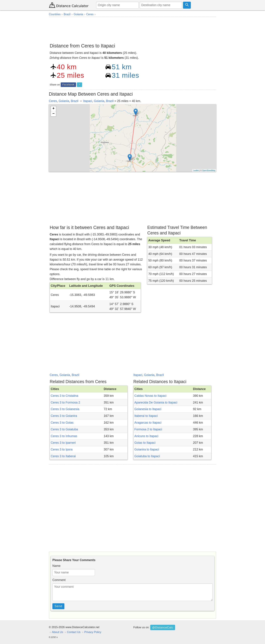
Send (58, 606)
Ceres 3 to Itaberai (63, 456)
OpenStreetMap (209, 170)
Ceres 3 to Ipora (62, 449)
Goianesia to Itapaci (148, 409)
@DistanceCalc (163, 627)
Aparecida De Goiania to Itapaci (156, 402)
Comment (59, 580)
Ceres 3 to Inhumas (64, 436)
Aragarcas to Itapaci (148, 423)
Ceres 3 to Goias (62, 423)
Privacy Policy (93, 632)
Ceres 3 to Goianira (64, 416)
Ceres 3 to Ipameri (63, 443)
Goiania (64, 101)
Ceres (53, 101)
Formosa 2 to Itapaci (148, 429)
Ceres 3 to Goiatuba (64, 429)
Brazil (75, 101)
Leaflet (196, 170)
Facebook (68, 85)
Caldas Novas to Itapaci (150, 396)
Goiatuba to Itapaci (147, 456)
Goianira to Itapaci (147, 449)
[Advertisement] (132, 29)
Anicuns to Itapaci (146, 436)
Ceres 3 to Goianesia (65, 409)
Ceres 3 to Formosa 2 (65, 402)
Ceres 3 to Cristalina (64, 396)
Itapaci (88, 101)
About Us (58, 632)
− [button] (53, 114)
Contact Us (74, 632)
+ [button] (53, 109)
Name (56, 566)
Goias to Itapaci (145, 443)
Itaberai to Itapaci (146, 416)
